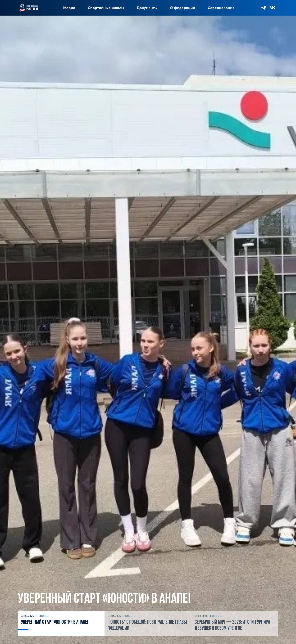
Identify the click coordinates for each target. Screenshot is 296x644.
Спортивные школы (106, 8)
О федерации (183, 8)
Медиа (69, 8)
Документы (147, 8)
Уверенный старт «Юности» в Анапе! (104, 599)
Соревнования (221, 8)
